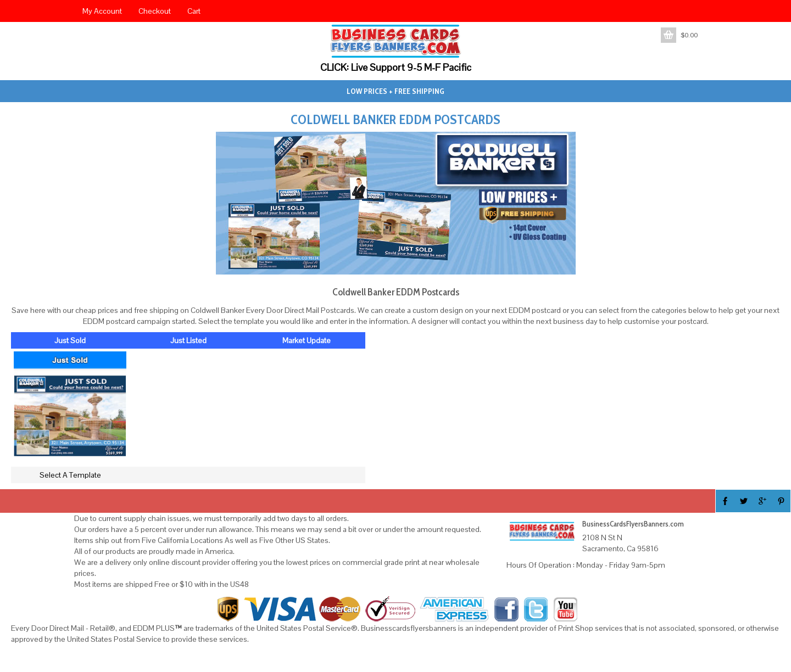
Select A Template (70, 475)
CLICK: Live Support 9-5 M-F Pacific (396, 67)
